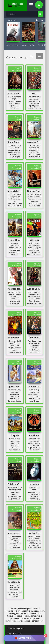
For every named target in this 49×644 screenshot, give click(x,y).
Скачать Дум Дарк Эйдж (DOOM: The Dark (29, 45)
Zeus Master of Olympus (34, 386)
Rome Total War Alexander (15, 142)
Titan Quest (34, 338)
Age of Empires (34, 289)
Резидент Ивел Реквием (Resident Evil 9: (13, 45)
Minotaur (34, 484)
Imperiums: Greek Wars (15, 533)
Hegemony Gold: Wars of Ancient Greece (15, 338)
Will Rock (34, 240)
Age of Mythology (15, 386)
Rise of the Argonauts (15, 240)
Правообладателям (16, 628)
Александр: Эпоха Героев (15, 289)
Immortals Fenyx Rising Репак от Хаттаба (15, 191)
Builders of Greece (15, 484)
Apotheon (34, 435)
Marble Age (34, 533)
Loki (34, 93)
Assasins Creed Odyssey (34, 142)
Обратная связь (15, 634)
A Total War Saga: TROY (15, 93)
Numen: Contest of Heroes (34, 191)
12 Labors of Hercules (15, 582)
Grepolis (15, 435)
